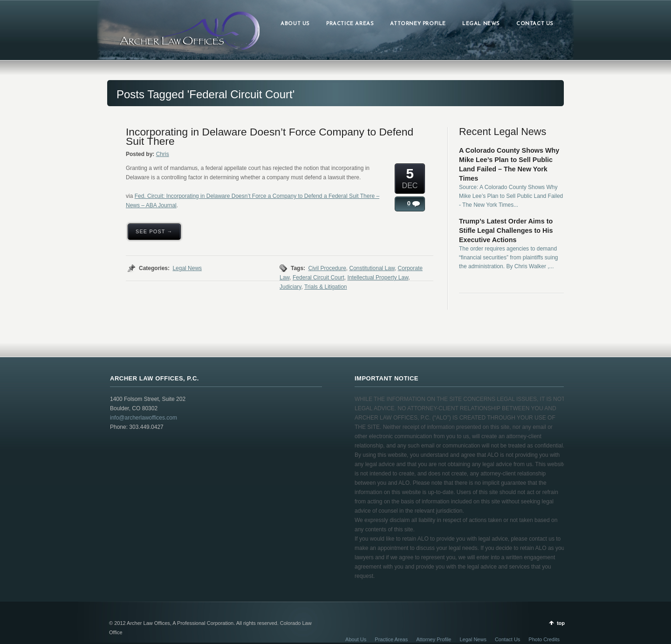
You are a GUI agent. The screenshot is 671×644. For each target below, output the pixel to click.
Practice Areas (391, 639)
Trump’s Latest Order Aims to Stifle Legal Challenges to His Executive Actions (506, 230)
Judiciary (290, 287)
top (561, 623)
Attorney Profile (434, 639)
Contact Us (507, 639)
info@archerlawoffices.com (144, 418)
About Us (356, 639)
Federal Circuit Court (318, 278)
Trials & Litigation (326, 287)
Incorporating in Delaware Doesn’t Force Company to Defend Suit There (270, 136)
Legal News (187, 268)
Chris (163, 154)
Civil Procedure (327, 268)
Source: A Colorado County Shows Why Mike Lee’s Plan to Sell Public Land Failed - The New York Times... (511, 196)
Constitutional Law (372, 268)
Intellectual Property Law (378, 278)
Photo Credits (544, 639)
